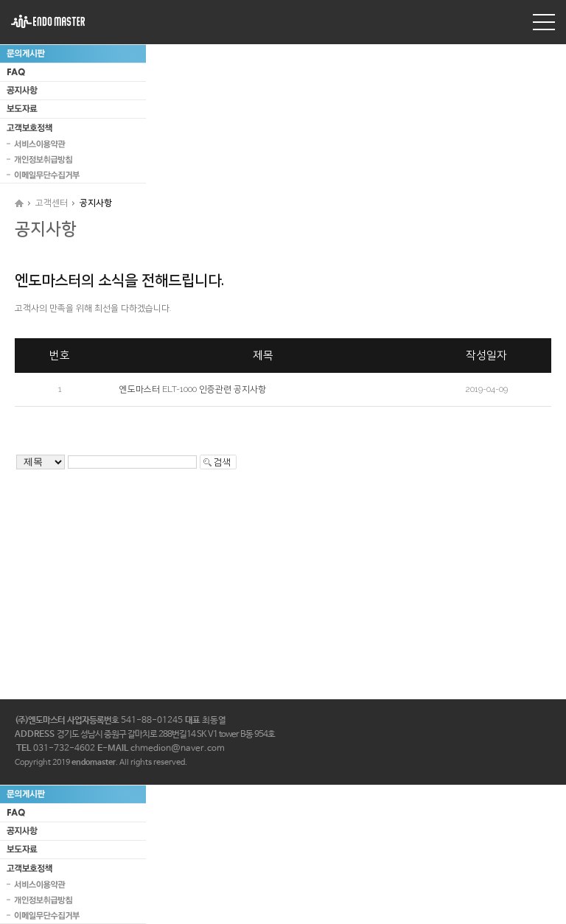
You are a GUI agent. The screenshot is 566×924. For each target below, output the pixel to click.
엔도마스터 (48, 22)
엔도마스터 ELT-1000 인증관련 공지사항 (193, 389)
